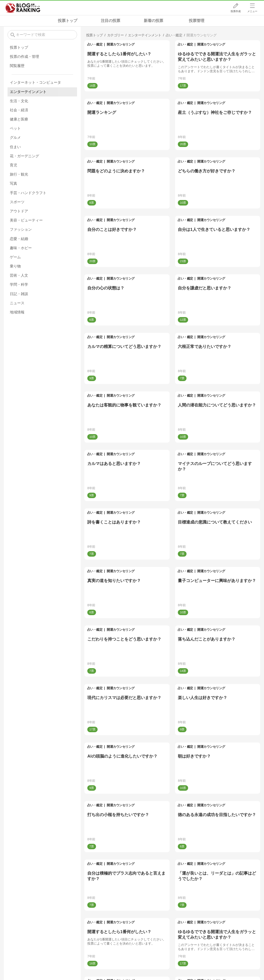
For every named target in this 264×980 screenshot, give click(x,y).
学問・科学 (19, 284)
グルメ (15, 138)
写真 (13, 183)
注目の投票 (111, 21)
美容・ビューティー (26, 220)
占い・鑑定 (95, 44)
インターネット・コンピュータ (35, 82)
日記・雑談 (19, 294)
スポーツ (17, 202)
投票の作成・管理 (24, 57)
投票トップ (68, 21)
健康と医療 (19, 119)
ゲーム (15, 257)
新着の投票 (153, 21)
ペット (15, 128)
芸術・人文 (19, 275)
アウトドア (19, 211)
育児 (13, 165)
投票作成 (236, 11)
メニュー (252, 11)
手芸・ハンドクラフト (28, 193)
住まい (15, 147)
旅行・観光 (19, 174)
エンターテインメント (28, 92)
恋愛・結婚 (19, 239)
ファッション (21, 229)
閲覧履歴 (17, 66)
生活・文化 (19, 101)
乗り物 (15, 266)
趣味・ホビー (21, 248)
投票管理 (197, 21)
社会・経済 (19, 110)
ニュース (17, 303)
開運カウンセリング (121, 44)
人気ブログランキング (23, 8)
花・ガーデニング (24, 156)
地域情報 (17, 312)
